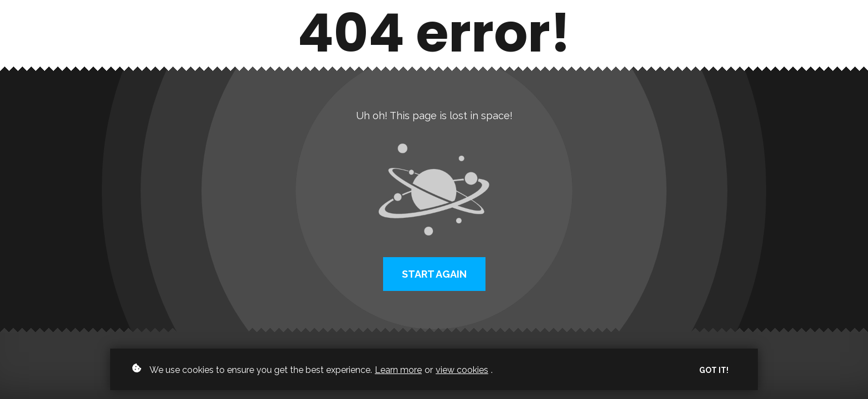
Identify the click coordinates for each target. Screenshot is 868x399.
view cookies (462, 370)
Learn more (398, 370)
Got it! (714, 370)
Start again (434, 274)
